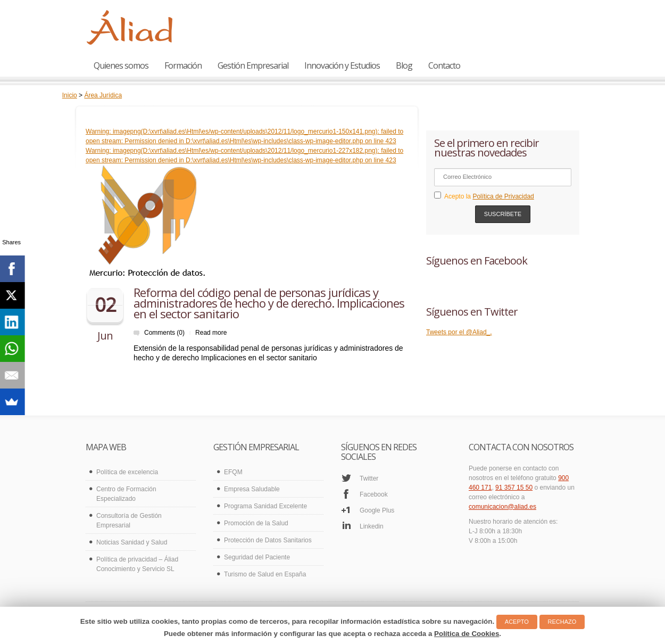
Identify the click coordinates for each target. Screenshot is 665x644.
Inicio (70, 95)
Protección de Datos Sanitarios (268, 540)
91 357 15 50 (514, 488)
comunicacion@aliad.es (502, 507)
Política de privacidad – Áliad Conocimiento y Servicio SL (137, 564)
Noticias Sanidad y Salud (132, 542)
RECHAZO (562, 622)
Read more (211, 333)
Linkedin (372, 526)
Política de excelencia (127, 472)
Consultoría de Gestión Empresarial (129, 521)
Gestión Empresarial (253, 65)
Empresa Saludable (252, 489)
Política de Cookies (467, 634)
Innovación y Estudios (342, 65)
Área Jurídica (103, 95)
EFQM (233, 472)
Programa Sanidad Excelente (265, 506)
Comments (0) (164, 333)
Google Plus (377, 510)
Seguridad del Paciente (257, 557)
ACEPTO (517, 622)
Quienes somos (121, 65)
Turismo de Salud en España (265, 574)
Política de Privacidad (503, 196)
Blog (404, 65)
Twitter (369, 478)
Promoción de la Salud (256, 523)
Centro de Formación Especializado (126, 494)
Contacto (444, 65)
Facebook (374, 494)
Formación (183, 65)
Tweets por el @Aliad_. (459, 332)
